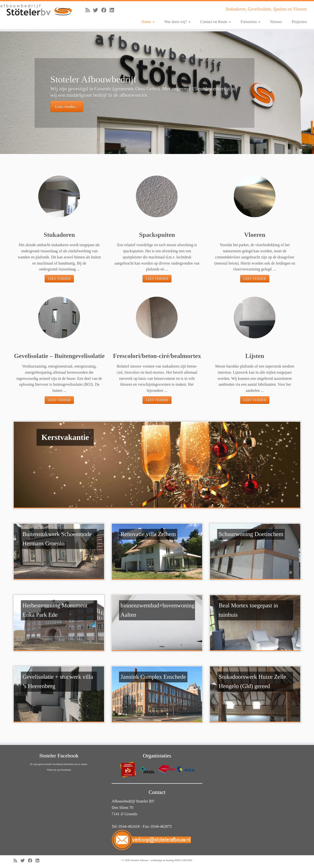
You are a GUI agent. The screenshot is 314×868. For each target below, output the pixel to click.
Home (148, 22)
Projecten (299, 22)
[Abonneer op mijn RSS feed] (89, 10)
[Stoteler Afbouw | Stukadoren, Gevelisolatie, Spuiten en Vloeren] (36, 10)
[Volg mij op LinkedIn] (113, 10)
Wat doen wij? (177, 22)
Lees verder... (67, 106)
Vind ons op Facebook (59, 770)
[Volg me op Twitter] (97, 10)
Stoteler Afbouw (140, 860)
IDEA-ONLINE (183, 860)
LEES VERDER (59, 279)
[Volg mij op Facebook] (105, 10)
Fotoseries (250, 22)
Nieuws (276, 22)
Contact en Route (216, 22)
